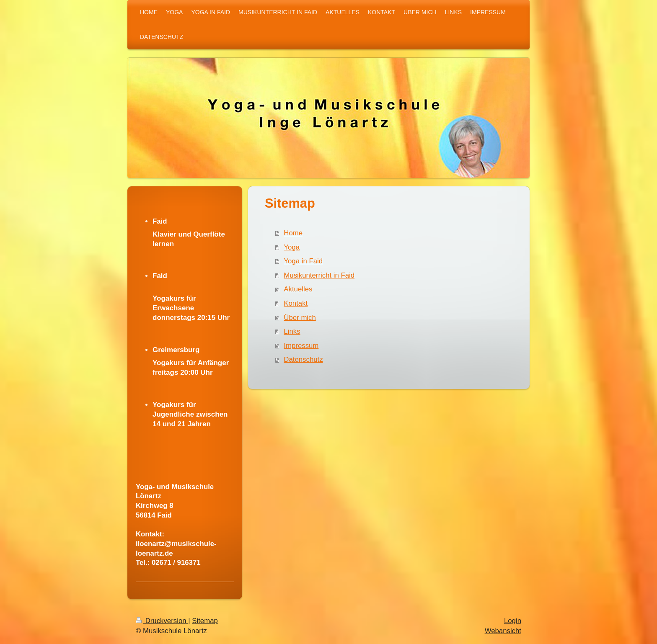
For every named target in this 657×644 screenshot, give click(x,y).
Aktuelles (298, 289)
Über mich (300, 318)
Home (293, 233)
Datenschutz (303, 359)
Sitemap (205, 621)
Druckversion (162, 621)
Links (292, 331)
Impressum (301, 346)
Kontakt (296, 303)
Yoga (292, 247)
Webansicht (503, 631)
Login (513, 621)
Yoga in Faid (303, 261)
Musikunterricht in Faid (319, 275)
